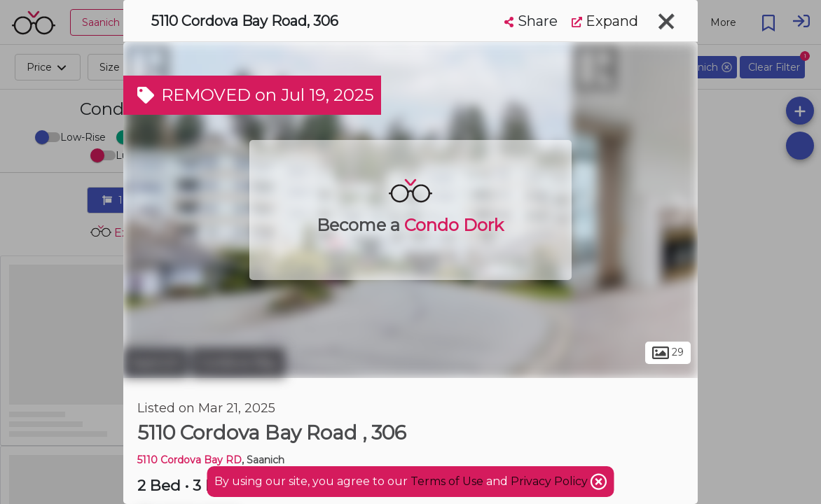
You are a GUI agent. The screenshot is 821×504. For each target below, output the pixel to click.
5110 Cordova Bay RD (189, 460)
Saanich (156, 363)
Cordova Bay (238, 363)
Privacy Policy (551, 481)
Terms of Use (447, 481)
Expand (605, 21)
